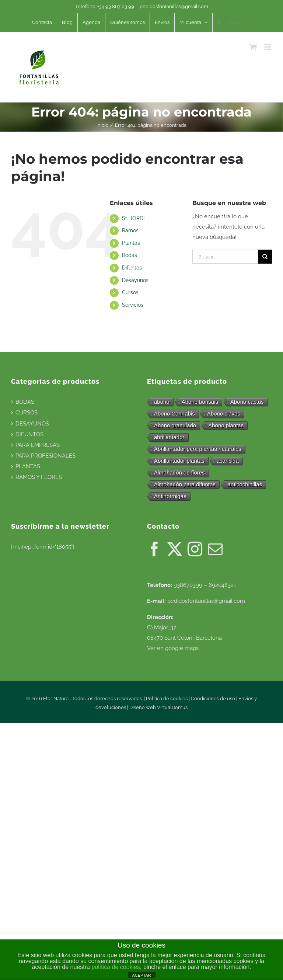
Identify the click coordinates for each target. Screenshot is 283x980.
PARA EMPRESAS (38, 445)
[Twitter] (175, 549)
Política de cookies (167, 698)
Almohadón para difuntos (185, 484)
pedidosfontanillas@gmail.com (174, 6)
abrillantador (169, 437)
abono (162, 402)
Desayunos (135, 280)
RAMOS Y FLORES (39, 477)
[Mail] (215, 549)
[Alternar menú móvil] (268, 47)
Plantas (131, 243)
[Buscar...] (225, 257)
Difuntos (132, 268)
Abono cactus (247, 402)
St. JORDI (133, 218)
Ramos (130, 230)
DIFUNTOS (29, 434)
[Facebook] (154, 549)
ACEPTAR (141, 975)
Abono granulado (175, 425)
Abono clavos (224, 413)
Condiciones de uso (213, 698)
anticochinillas (245, 484)
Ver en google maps (173, 648)
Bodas (130, 255)
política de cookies (116, 967)
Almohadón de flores (179, 472)
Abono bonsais (200, 402)
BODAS (25, 402)
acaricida (228, 461)
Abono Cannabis (174, 413)
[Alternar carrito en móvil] (253, 47)
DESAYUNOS (32, 424)
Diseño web (143, 707)
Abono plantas (226, 425)
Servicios (133, 305)
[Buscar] (265, 257)
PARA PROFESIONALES (46, 456)
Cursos (130, 292)
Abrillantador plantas (179, 461)
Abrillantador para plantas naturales (198, 449)
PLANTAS (28, 466)
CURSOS (27, 413)
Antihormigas (170, 496)
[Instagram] (195, 549)
